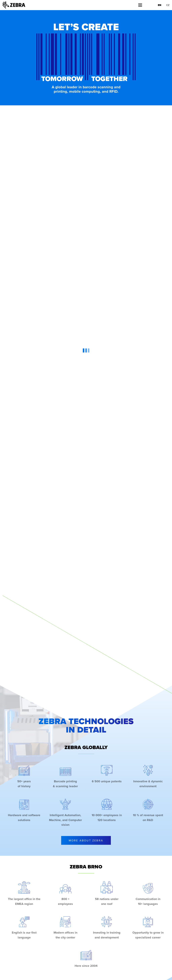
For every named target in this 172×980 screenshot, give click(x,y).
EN (160, 5)
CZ (168, 5)
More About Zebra (86, 840)
